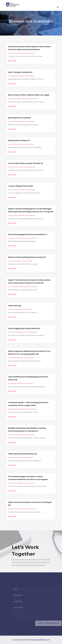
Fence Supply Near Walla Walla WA (24, 328)
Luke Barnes (14, 76)
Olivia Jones (14, 435)
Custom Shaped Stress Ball (20, 186)
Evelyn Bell (13, 383)
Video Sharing (15, 306)
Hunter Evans (14, 53)
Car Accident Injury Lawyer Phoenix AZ (26, 163)
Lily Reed (13, 261)
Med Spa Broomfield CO (19, 140)
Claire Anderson (15, 287)
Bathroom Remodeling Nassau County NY (27, 257)
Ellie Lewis (13, 458)
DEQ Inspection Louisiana (20, 118)
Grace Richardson (16, 99)
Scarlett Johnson (15, 238)
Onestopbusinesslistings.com (38, 640)
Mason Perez (14, 215)
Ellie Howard (14, 483)
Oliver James (14, 190)
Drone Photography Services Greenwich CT (28, 234)
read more (12, 61)
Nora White (13, 358)
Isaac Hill (13, 309)
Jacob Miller (14, 121)
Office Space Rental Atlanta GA (22, 454)
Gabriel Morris (15, 509)
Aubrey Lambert (15, 332)
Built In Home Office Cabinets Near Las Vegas (29, 95)
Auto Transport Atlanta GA (20, 72)
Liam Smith (13, 144)
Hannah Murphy (15, 409)
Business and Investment (27, 53)
